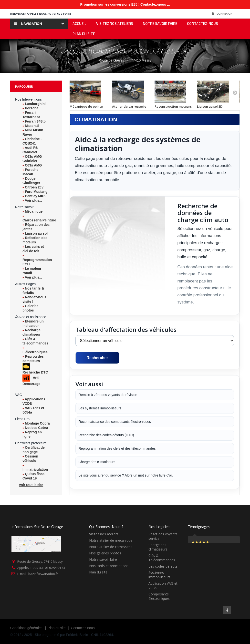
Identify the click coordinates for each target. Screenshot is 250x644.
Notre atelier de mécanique (111, 540)
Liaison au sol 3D (210, 106)
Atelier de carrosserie (129, 106)
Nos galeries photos (105, 553)
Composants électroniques (159, 596)
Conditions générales (26, 628)
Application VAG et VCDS (163, 586)
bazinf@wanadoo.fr (43, 574)
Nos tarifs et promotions (109, 566)
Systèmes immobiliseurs (159, 575)
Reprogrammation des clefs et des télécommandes (117, 448)
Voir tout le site (31, 485)
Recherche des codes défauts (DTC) (106, 435)
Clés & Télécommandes (162, 558)
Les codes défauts (163, 566)
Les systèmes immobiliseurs (100, 408)
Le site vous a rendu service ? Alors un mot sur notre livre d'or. (126, 475)
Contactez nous (83, 628)
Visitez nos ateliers (104, 534)
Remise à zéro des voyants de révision (108, 395)
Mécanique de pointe (86, 106)
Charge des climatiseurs (97, 462)
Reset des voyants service (163, 536)
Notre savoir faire (103, 559)
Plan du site (98, 572)
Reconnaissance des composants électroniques (115, 422)
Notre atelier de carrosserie (111, 547)
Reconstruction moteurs (173, 106)
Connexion (222, 14)
